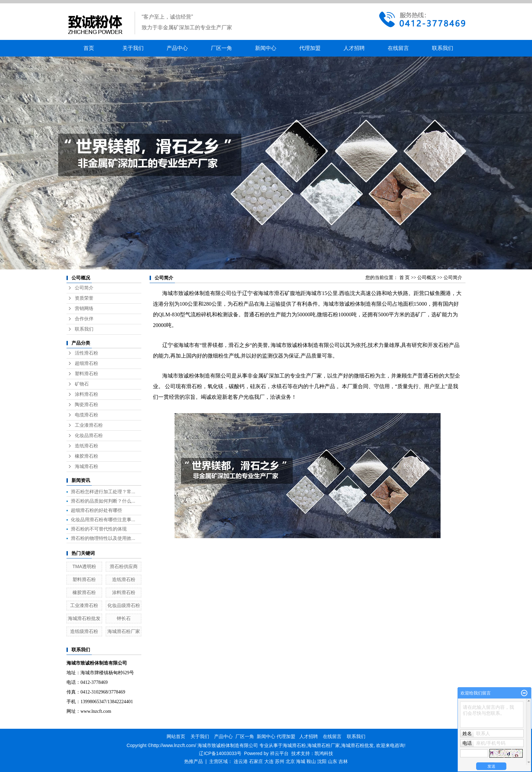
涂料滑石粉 (86, 394)
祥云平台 (279, 753)
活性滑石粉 (86, 353)
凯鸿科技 (324, 753)
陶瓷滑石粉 (86, 405)
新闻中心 (266, 48)
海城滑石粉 (86, 466)
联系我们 (443, 48)
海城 (301, 761)
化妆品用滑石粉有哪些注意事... (103, 520)
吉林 (343, 761)
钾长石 (124, 618)
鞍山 (311, 761)
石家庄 (256, 761)
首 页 (405, 278)
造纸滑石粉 (86, 446)
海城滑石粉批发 (84, 618)
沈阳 (322, 761)
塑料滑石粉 (86, 374)
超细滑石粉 (86, 363)
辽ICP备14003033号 (220, 753)
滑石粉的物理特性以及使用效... (103, 538)
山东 (332, 761)
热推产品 (194, 761)
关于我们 (133, 48)
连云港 (241, 761)
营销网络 (84, 309)
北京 (290, 761)
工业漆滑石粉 (89, 425)
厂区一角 (221, 48)
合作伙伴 (84, 319)
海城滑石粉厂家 (124, 631)
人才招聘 (354, 48)
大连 (269, 761)
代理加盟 (310, 48)
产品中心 (177, 48)
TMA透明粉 (84, 566)
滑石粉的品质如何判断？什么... (103, 501)
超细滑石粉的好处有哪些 (96, 510)
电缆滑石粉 (86, 415)
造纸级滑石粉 (84, 631)
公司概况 (427, 278)
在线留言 (398, 48)
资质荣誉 (84, 298)
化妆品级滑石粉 (124, 605)
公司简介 (84, 288)
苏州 (280, 761)
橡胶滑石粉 (86, 456)
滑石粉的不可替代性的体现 (99, 529)
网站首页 (176, 736)
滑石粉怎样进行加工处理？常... (103, 492)
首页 (89, 48)
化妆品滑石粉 (89, 436)
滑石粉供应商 (124, 566)
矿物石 (82, 384)
